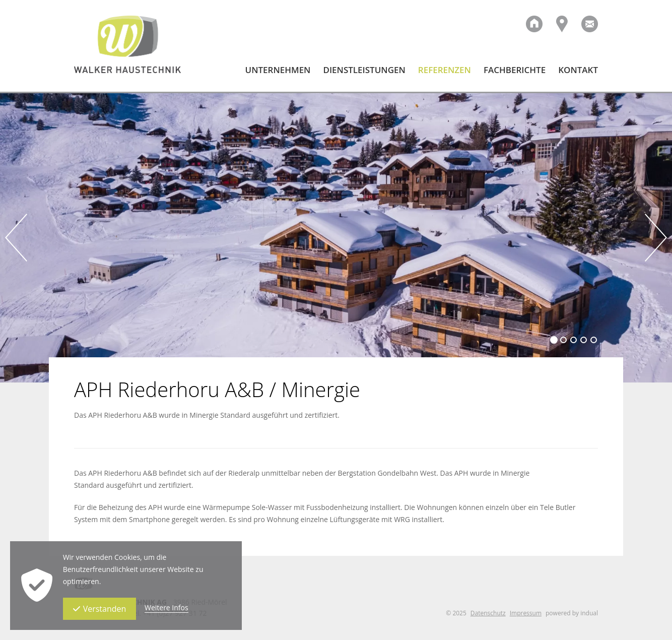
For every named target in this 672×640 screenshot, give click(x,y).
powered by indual (572, 613)
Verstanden (100, 609)
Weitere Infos (166, 607)
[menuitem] (272, 78)
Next (656, 238)
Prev (16, 238)
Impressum (526, 613)
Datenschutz (488, 613)
